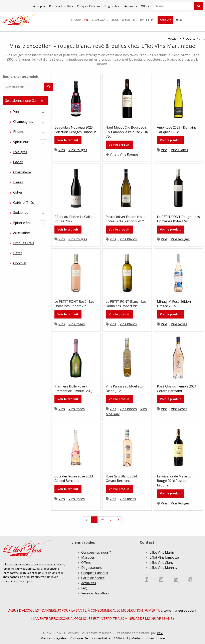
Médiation (139, 638)
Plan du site (156, 638)
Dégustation (112, 6)
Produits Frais (24, 243)
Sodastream (22, 213)
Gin (135, 20)
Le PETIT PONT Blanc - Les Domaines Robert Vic (126, 304)
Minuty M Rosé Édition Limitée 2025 (174, 304)
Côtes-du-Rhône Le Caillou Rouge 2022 (74, 219)
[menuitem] (75, 20)
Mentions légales (53, 638)
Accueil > (175, 38)
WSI (160, 633)
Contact (165, 20)
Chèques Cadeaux (89, 6)
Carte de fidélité (93, 578)
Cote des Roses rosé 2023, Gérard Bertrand (74, 478)
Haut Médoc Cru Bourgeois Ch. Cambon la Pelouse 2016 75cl (127, 132)
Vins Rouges (78, 150)
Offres (145, 6)
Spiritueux (21, 142)
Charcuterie (22, 172)
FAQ (84, 588)
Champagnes (100, 20)
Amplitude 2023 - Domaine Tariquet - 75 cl (177, 130)
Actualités (131, 6)
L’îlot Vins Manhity (164, 568)
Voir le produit (68, 140)
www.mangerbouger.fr (181, 610)
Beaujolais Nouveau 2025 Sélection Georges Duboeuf (75, 130)
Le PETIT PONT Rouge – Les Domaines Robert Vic (178, 219)
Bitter (18, 253)
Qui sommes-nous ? (96, 552)
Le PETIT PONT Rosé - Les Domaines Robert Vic (74, 304)
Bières (18, 182)
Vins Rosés (77, 324)
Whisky (126, 20)
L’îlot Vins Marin (162, 552)
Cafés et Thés (24, 203)
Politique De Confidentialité (90, 638)
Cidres (18, 192)
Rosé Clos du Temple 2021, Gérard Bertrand (177, 388)
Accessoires (22, 233)
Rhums (115, 20)
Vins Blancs (179, 150)
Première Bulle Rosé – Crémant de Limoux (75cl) (73, 388)
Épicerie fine (147, 20)
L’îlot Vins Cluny (162, 563)
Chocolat (20, 263)
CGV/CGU (121, 638)
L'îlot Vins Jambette (164, 557)
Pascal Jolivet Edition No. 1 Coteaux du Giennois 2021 (125, 219)
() (179, 19)
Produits (75, 20)
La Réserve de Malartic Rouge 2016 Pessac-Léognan (174, 481)
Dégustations (91, 568)
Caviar (18, 162)
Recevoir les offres (61, 6)
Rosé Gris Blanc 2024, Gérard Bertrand (122, 478)
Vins (87, 20)
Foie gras (20, 152)
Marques (88, 557)
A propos (39, 6)
